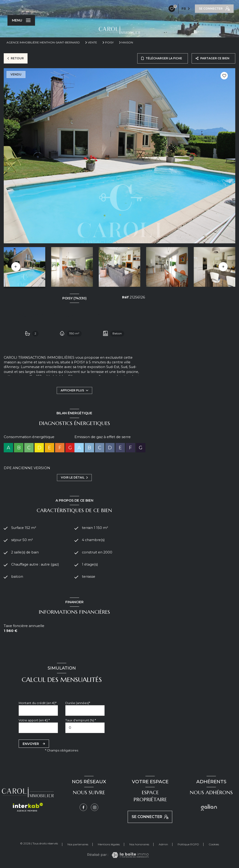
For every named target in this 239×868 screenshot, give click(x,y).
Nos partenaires (78, 845)
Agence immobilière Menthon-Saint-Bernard (43, 42)
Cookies (214, 845)
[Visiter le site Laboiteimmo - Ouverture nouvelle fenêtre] (130, 856)
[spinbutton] (85, 729)
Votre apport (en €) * (34, 721)
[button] (223, 267)
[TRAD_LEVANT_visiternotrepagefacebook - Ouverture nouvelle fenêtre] (83, 808)
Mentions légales (109, 845)
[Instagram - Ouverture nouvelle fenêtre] (95, 808)
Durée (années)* (78, 704)
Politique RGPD (188, 845)
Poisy (109, 43)
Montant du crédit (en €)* (38, 704)
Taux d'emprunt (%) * (81, 721)
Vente (92, 43)
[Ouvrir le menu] (21, 20)
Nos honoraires (139, 845)
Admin (163, 845)
